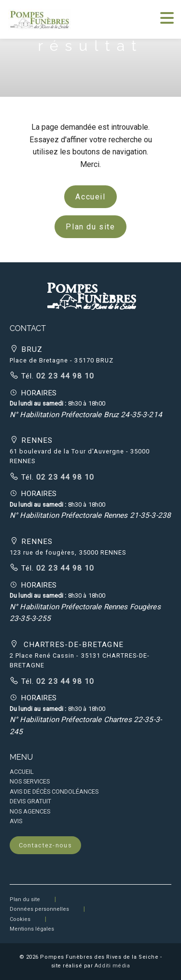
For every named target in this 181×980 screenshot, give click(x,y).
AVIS (16, 821)
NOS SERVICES (30, 781)
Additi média (112, 966)
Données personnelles (39, 909)
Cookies (20, 919)
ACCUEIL (22, 772)
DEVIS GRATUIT (30, 801)
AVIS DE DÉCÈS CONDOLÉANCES (54, 792)
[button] (91, 294)
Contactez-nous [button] (45, 845)
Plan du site (90, 227)
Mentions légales (32, 929)
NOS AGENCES (30, 811)
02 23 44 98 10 (64, 376)
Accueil (90, 197)
